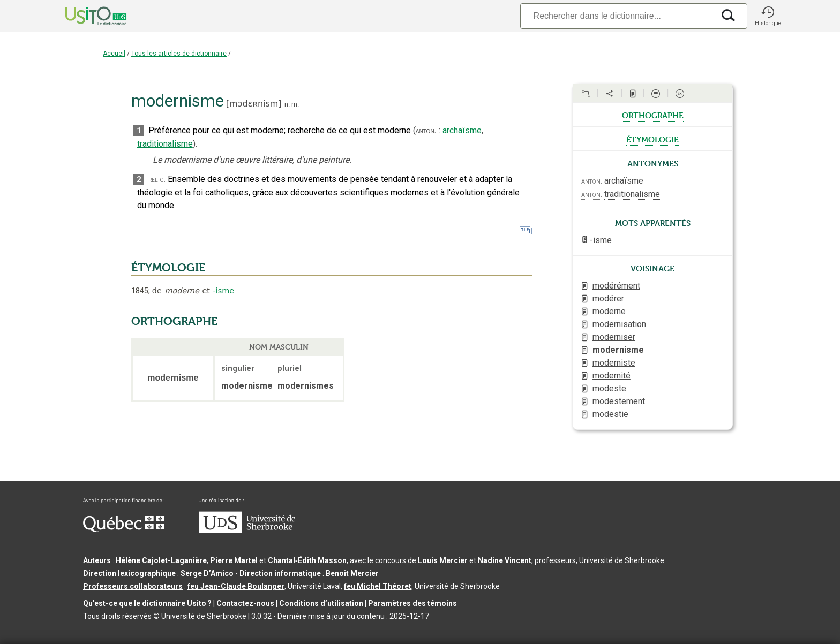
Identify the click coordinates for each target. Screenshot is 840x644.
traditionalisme (165, 144)
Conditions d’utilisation (321, 603)
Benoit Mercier (352, 573)
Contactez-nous (245, 603)
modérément (616, 286)
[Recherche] (617, 16)
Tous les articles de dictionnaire (179, 54)
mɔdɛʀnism (254, 104)
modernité (612, 376)
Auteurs (97, 560)
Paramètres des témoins (412, 603)
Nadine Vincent (505, 560)
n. (287, 104)
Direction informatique (280, 573)
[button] (768, 16)
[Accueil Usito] (84, 16)
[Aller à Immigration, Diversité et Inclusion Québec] (124, 529)
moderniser (614, 337)
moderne (609, 311)
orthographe (653, 115)
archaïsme (462, 130)
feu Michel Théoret (378, 586)
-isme (223, 291)
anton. (426, 131)
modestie (610, 414)
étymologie (652, 139)
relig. (157, 180)
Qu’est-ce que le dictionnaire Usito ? (147, 603)
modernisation (619, 324)
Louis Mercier (443, 560)
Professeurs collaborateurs (133, 586)
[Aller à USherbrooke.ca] (247, 531)
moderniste (614, 363)
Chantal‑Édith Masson (307, 560)
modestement (619, 401)
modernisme (618, 350)
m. (295, 104)
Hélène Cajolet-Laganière (161, 560)
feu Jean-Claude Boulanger (236, 586)
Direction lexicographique (129, 573)
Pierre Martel (234, 560)
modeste (609, 388)
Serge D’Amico (207, 573)
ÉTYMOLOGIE (168, 268)
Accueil (114, 54)
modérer (608, 298)
